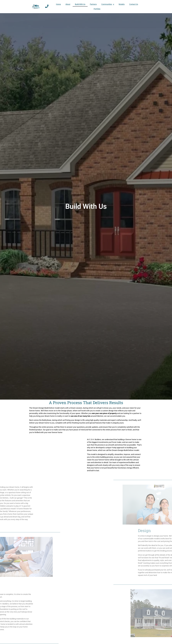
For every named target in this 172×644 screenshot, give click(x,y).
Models (122, 4)
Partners (93, 4)
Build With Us (80, 4)
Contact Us (134, 4)
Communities (108, 4)
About (68, 4)
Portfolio (97, 9)
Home (58, 4)
